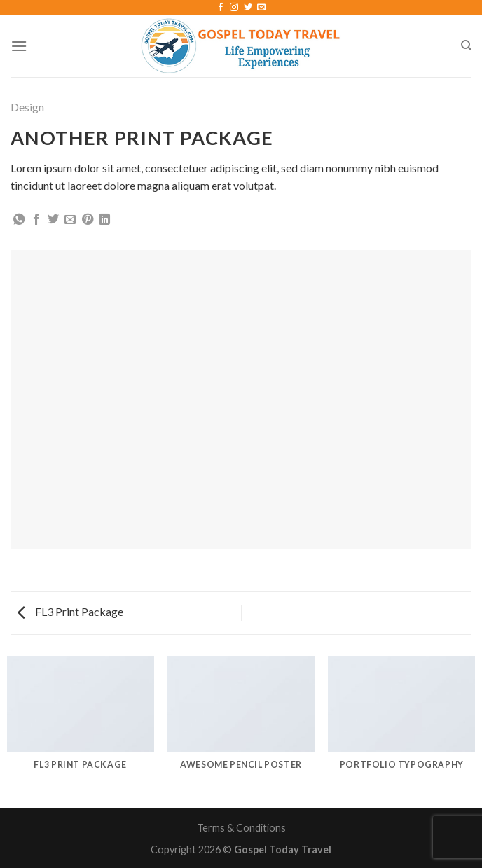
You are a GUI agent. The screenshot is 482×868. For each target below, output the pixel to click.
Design (27, 107)
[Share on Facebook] (36, 220)
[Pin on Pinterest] (88, 220)
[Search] (466, 45)
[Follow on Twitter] (248, 8)
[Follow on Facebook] (221, 8)
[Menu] (19, 46)
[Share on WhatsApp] (19, 220)
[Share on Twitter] (53, 220)
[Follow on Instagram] (234, 8)
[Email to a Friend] (70, 220)
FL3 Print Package (70, 611)
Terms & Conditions (241, 828)
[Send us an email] (261, 8)
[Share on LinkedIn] (104, 220)
